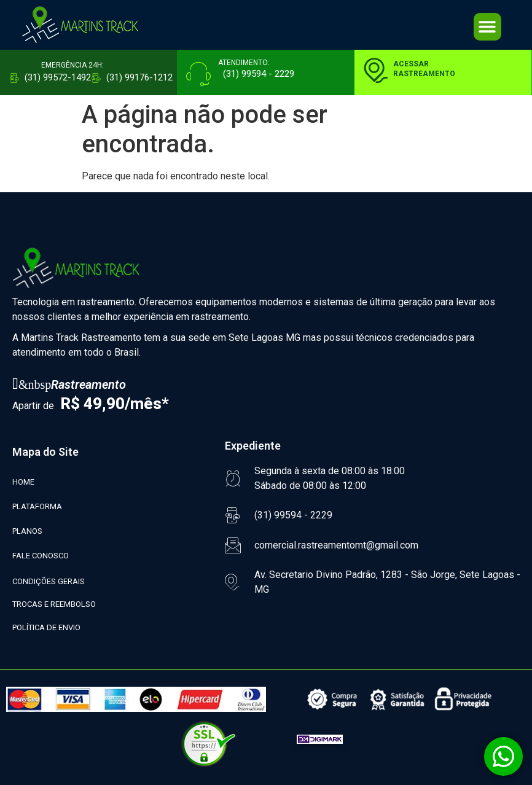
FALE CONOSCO (41, 556)
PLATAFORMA (37, 506)
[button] (487, 27)
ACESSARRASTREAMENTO (424, 69)
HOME (23, 482)
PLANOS (27, 531)
